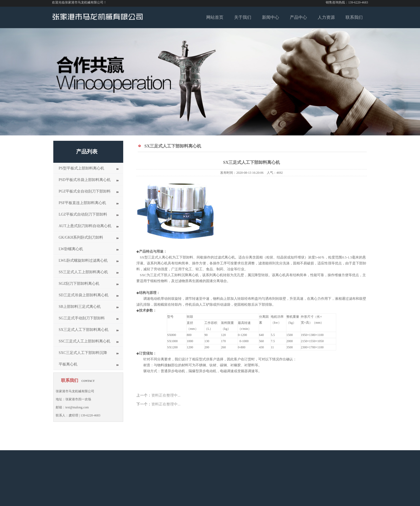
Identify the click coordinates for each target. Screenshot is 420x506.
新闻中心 (271, 17)
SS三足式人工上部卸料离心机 (83, 272)
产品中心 (298, 17)
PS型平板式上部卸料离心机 (81, 168)
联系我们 (354, 17)
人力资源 (326, 17)
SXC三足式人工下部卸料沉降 (83, 353)
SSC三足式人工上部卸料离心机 (85, 341)
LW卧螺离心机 (71, 249)
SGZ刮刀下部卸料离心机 (79, 284)
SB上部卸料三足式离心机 (80, 307)
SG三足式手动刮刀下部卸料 (82, 318)
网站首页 (215, 17)
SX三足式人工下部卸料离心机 (84, 330)
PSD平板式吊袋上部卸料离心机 (85, 180)
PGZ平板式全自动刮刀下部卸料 (85, 191)
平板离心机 (68, 364)
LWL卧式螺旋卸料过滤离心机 (83, 261)
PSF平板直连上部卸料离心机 (82, 203)
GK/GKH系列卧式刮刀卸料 (81, 237)
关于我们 (243, 17)
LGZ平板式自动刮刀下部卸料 (83, 214)
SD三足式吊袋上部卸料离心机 (84, 295)
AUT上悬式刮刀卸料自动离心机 (85, 226)
